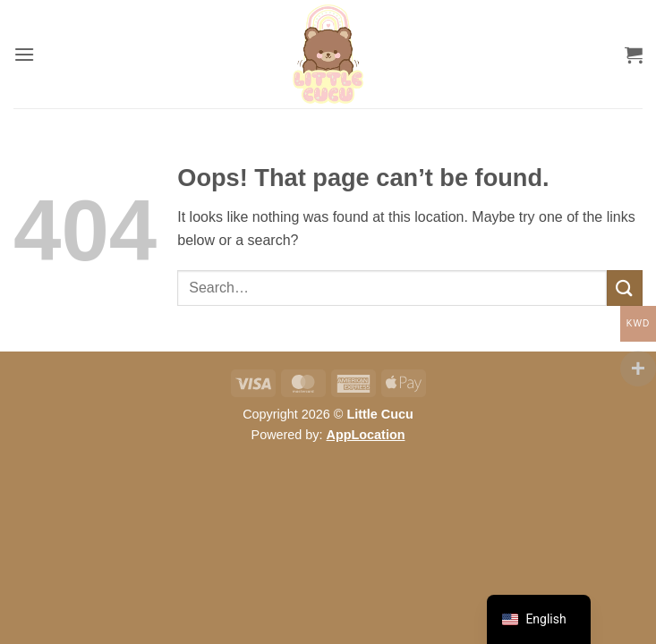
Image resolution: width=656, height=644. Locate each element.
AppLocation (366, 435)
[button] (24, 54)
